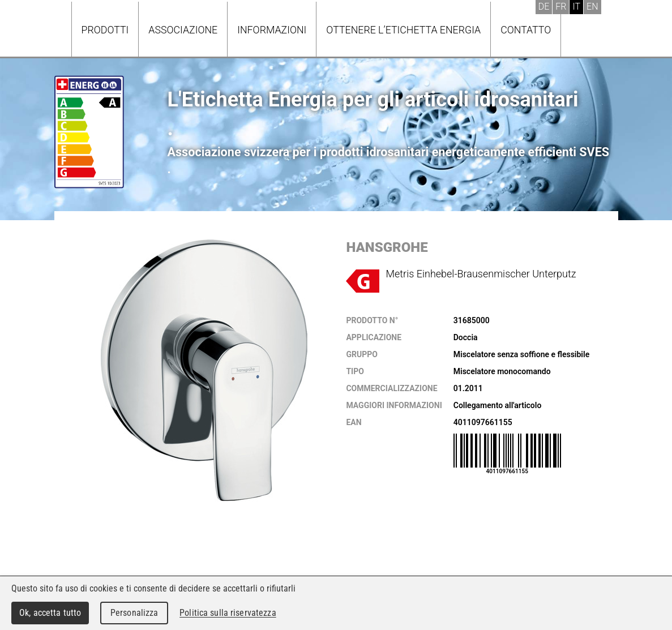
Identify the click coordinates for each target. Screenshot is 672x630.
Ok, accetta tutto (50, 613)
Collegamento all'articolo (498, 405)
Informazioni (272, 30)
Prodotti (105, 30)
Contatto (526, 30)
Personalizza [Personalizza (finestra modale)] (134, 613)
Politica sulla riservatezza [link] (228, 613)
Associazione (183, 30)
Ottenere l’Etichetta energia (403, 30)
